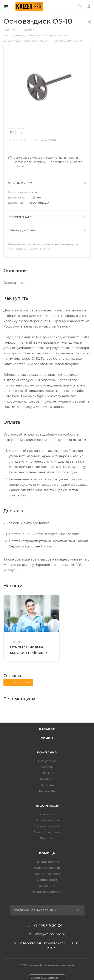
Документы (47, 791)
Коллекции (47, 886)
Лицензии (47, 785)
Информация (47, 806)
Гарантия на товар (47, 832)
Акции (47, 738)
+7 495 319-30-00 (48, 926)
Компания (47, 752)
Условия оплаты (47, 820)
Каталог (47, 729)
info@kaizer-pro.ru (50, 934)
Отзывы (47, 773)
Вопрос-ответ (47, 880)
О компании (47, 761)
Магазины (47, 814)
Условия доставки (47, 826)
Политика (47, 838)
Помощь (47, 853)
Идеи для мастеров (47, 892)
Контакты (47, 779)
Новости (47, 767)
